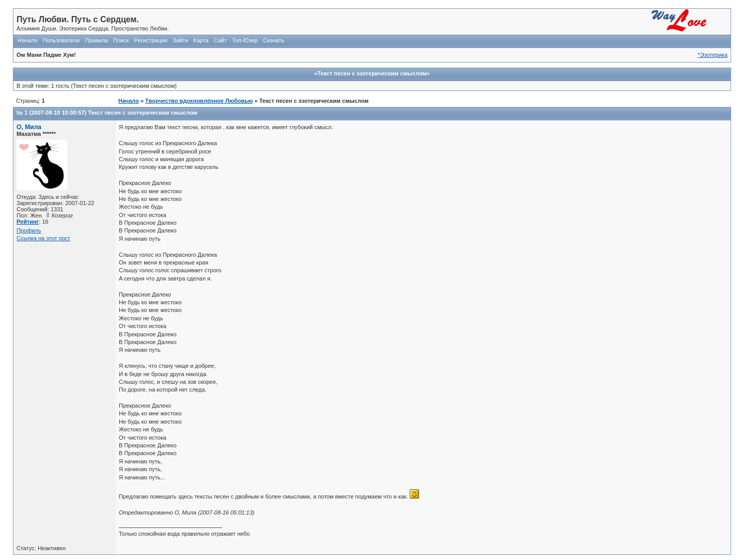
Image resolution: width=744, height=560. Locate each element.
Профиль (29, 230)
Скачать (274, 40)
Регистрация (151, 40)
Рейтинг (28, 222)
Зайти (180, 40)
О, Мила (29, 127)
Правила (96, 40)
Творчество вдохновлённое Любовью (199, 101)
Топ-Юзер (245, 40)
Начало (27, 40)
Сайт (220, 40)
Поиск (121, 40)
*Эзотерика (713, 55)
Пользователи (61, 40)
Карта (201, 40)
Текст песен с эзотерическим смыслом (143, 113)
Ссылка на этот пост (43, 238)
